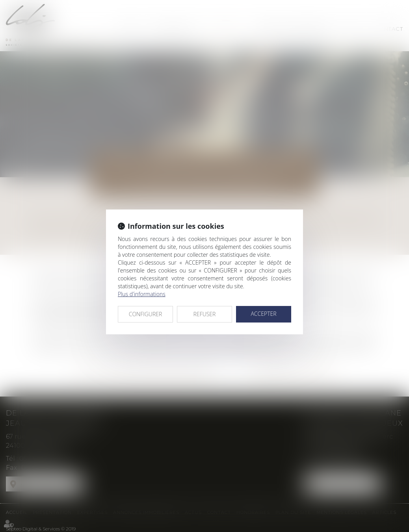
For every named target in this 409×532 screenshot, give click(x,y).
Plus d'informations (142, 294)
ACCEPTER (263, 314)
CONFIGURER (146, 314)
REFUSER (205, 314)
